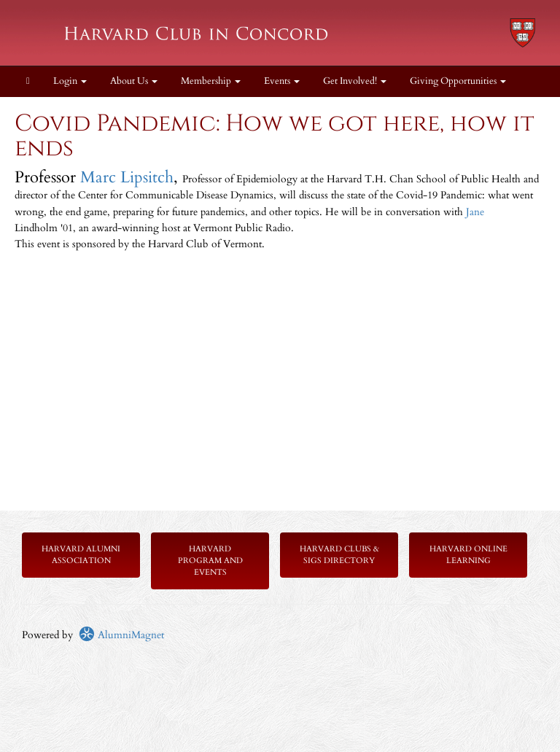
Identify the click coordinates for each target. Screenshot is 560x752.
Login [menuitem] (70, 81)
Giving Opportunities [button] (458, 81)
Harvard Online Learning (468, 555)
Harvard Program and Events (210, 561)
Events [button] (282, 81)
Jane (475, 212)
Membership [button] (211, 81)
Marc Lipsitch (127, 177)
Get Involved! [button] (355, 81)
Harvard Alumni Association (81, 555)
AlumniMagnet (121, 635)
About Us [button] (134, 81)
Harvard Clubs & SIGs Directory (339, 555)
